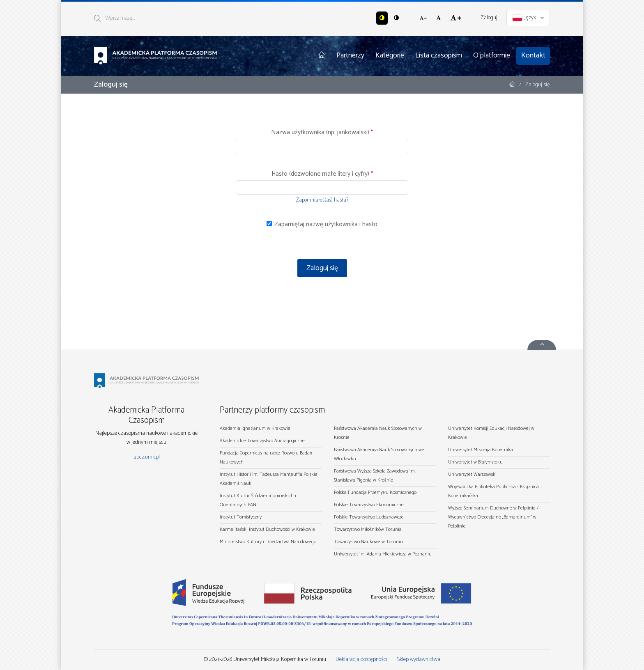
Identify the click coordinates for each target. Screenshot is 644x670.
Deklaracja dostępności (361, 660)
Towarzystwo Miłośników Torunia (368, 529)
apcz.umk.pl (147, 457)
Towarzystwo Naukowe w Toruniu (368, 542)
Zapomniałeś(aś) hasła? (322, 200)
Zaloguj (489, 18)
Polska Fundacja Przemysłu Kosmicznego (375, 492)
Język (528, 18)
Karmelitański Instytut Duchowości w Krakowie (267, 529)
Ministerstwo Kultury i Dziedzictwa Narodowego (268, 542)
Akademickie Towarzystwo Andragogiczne (262, 441)
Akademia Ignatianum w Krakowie (255, 428)
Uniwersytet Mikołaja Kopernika (481, 450)
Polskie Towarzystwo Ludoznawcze (369, 517)
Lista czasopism (439, 55)
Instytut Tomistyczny (241, 517)
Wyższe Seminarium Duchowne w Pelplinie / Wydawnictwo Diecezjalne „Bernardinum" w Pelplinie (493, 517)
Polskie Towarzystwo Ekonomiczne (369, 505)
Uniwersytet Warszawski (472, 474)
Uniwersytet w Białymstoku (475, 462)
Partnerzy (350, 55)
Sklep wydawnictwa (419, 660)
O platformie (492, 55)
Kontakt (533, 55)
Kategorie (390, 55)
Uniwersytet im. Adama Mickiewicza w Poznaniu (383, 554)
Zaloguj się (322, 268)
